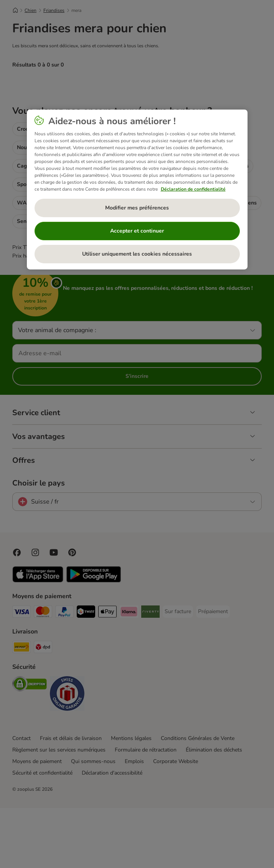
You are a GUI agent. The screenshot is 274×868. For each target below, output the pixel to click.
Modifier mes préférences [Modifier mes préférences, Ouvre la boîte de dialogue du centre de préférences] (137, 208)
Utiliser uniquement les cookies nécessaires (137, 254)
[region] (137, 190)
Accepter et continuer (137, 231)
